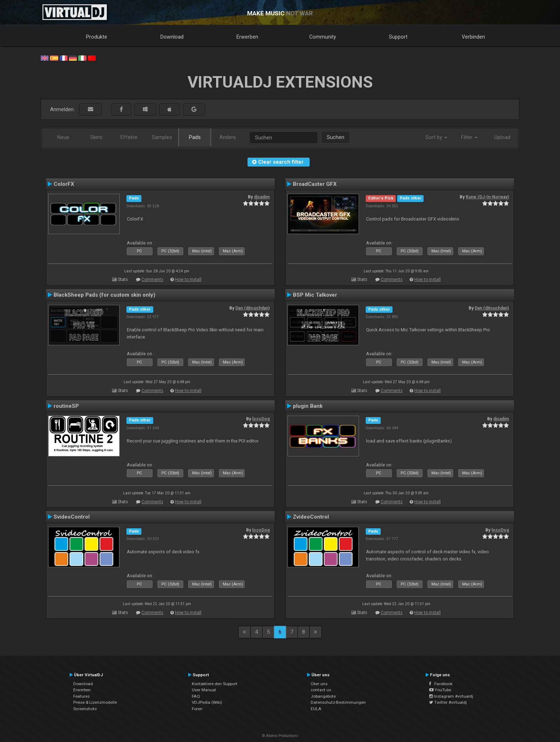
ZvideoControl (311, 517)
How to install (188, 280)
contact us (321, 690)
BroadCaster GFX (315, 184)
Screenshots (85, 709)
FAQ (196, 696)
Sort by (436, 137)
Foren (197, 709)
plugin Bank (308, 406)
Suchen (336, 137)
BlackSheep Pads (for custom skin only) (104, 295)
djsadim (262, 197)
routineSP (66, 406)
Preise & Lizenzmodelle (95, 702)
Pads (195, 137)
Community (323, 37)
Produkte (97, 37)
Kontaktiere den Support (215, 684)
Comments (152, 280)
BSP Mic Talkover (315, 295)
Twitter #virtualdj (448, 702)
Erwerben (247, 37)
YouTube (440, 690)
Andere (228, 137)
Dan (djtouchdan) (252, 308)
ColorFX (64, 184)
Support (398, 37)
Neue (63, 137)
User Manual (204, 690)
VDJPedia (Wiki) (207, 702)
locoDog (261, 419)
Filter (469, 137)
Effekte (129, 137)
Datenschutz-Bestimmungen (338, 702)
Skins (96, 137)
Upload (502, 137)
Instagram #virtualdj (451, 696)
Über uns (319, 684)
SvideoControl (72, 517)
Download (172, 37)
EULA (316, 709)
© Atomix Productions (280, 736)
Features (81, 696)
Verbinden (473, 37)
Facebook (441, 684)
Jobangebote (323, 696)
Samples (162, 137)
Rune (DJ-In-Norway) (487, 197)
